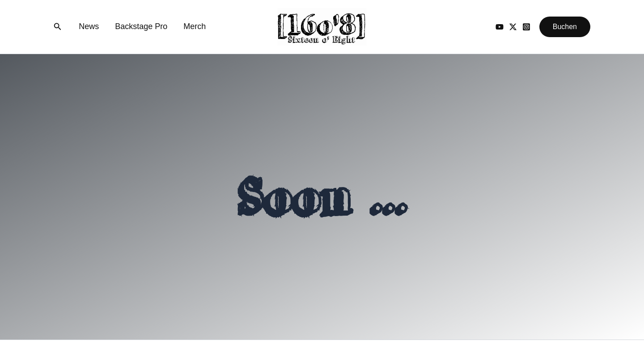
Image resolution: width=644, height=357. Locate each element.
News (89, 26)
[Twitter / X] (513, 27)
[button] (58, 27)
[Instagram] (526, 27)
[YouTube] (500, 27)
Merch (195, 26)
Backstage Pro (141, 26)
